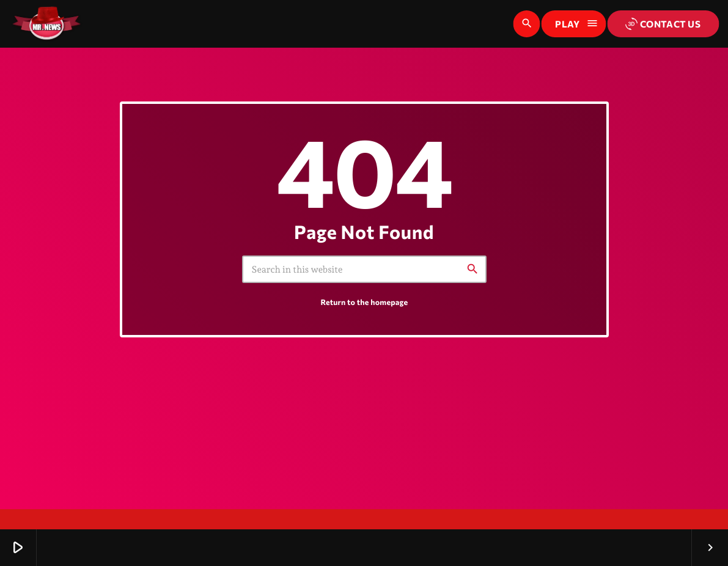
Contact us (663, 24)
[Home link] (46, 24)
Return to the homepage (365, 317)
